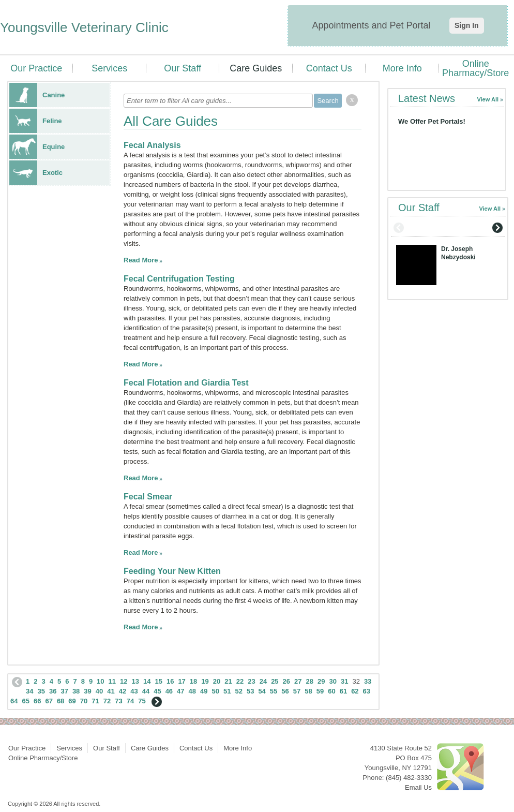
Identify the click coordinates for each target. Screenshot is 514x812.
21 (228, 681)
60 (331, 691)
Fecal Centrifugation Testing (179, 279)
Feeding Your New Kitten (172, 571)
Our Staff (183, 68)
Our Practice (36, 68)
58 (308, 691)
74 (130, 701)
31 (344, 681)
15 (158, 681)
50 (216, 691)
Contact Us (329, 68)
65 (25, 701)
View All (488, 99)
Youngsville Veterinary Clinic (84, 27)
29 (321, 681)
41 (111, 691)
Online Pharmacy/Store (475, 68)
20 (217, 681)
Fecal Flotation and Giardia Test (186, 383)
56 (285, 691)
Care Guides (256, 68)
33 (368, 681)
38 (76, 691)
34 (29, 691)
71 (95, 701)
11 (112, 681)
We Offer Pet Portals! (432, 121)
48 (192, 691)
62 (355, 691)
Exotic (36, 173)
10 (100, 681)
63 (367, 691)
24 (263, 681)
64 (14, 701)
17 (182, 681)
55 (274, 691)
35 (41, 691)
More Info (402, 68)
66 (37, 701)
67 (49, 701)
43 (134, 691)
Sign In (467, 25)
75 (142, 701)
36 (53, 691)
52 (238, 691)
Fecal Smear (148, 497)
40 (99, 691)
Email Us (418, 787)
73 (118, 701)
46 (169, 691)
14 (147, 681)
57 (297, 691)
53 (250, 691)
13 (135, 681)
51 (227, 691)
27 (298, 681)
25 (275, 681)
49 (204, 691)
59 (320, 691)
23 (251, 681)
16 (170, 681)
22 (240, 681)
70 (84, 701)
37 (64, 691)
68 (61, 701)
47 (180, 691)
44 (146, 691)
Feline (36, 121)
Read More (141, 260)
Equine (37, 147)
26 (286, 681)
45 (157, 691)
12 (124, 681)
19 (205, 681)
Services (109, 68)
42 (123, 691)
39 (87, 691)
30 (332, 681)
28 (310, 681)
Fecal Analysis (152, 145)
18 (193, 681)
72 (107, 701)
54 (262, 691)
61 (343, 691)
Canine (37, 95)
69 (72, 701)
